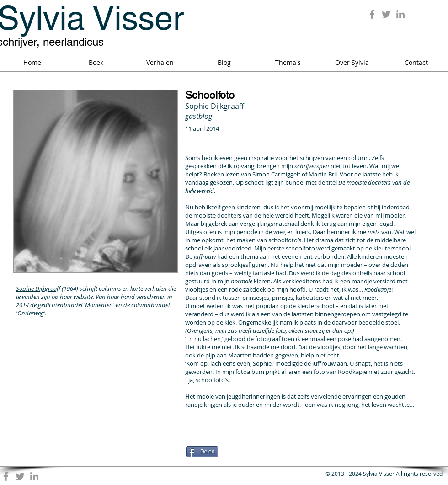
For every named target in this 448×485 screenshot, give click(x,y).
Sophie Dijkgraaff (38, 288)
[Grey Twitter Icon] (386, 14)
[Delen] (202, 452)
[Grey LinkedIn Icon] (400, 14)
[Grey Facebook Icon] (372, 14)
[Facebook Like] (243, 441)
